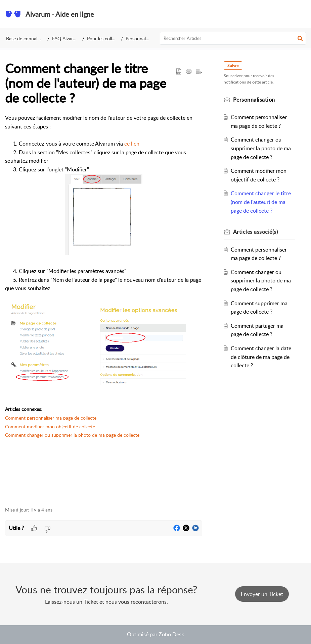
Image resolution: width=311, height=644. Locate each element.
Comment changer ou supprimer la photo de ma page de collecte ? (261, 148)
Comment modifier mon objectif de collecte (50, 426)
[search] (233, 38)
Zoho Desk (171, 634)
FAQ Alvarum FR (69, 38)
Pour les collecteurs (107, 38)
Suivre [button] (233, 66)
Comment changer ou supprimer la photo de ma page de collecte (72, 435)
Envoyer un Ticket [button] (262, 594)
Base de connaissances (30, 38)
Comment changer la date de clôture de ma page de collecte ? (261, 357)
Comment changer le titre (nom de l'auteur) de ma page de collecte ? (261, 202)
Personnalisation (142, 38)
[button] (301, 14)
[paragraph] (104, 307)
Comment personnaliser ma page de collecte (51, 418)
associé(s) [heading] (256, 232)
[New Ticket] (262, 594)
